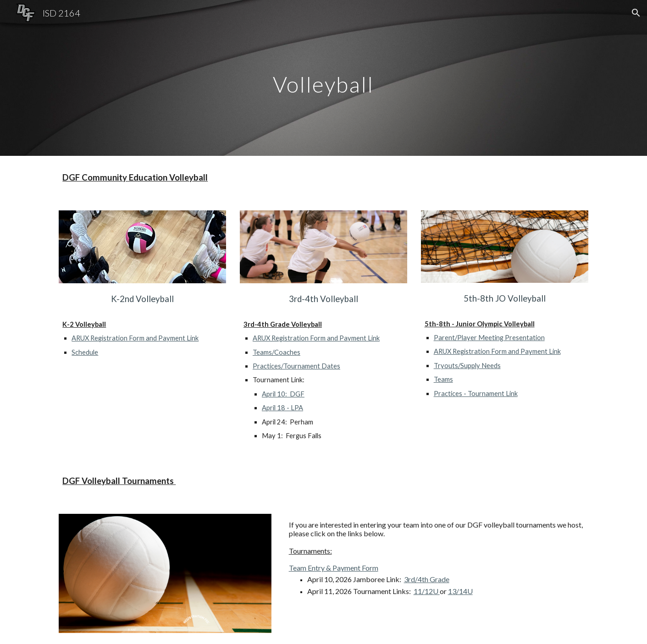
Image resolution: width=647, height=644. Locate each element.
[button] (636, 13)
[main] (324, 78)
